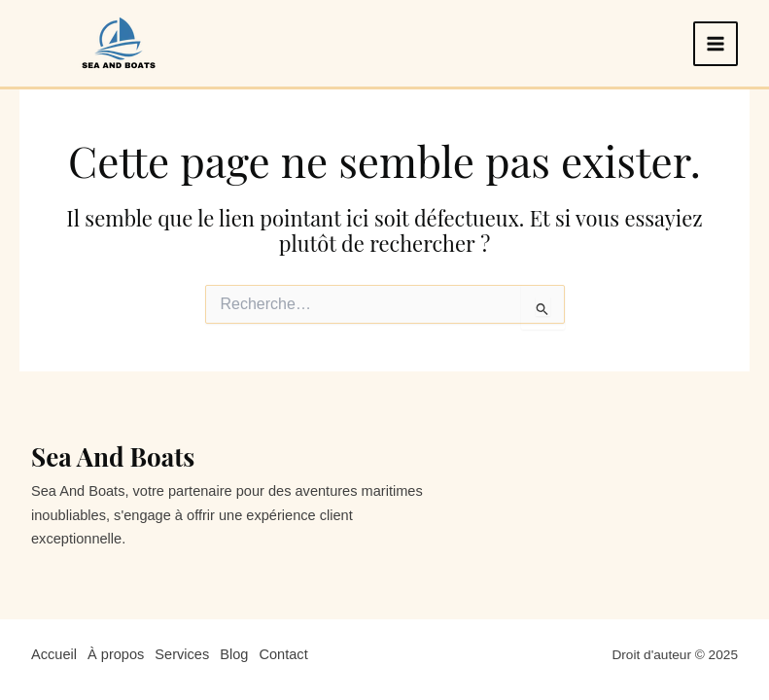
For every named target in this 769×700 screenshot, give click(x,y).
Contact (283, 654)
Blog (234, 654)
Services (182, 654)
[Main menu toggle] (716, 44)
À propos (116, 654)
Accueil (54, 654)
